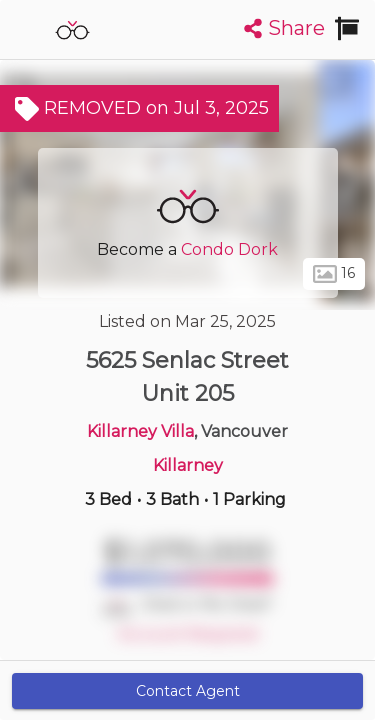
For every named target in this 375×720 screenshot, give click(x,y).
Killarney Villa (140, 431)
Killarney (188, 465)
